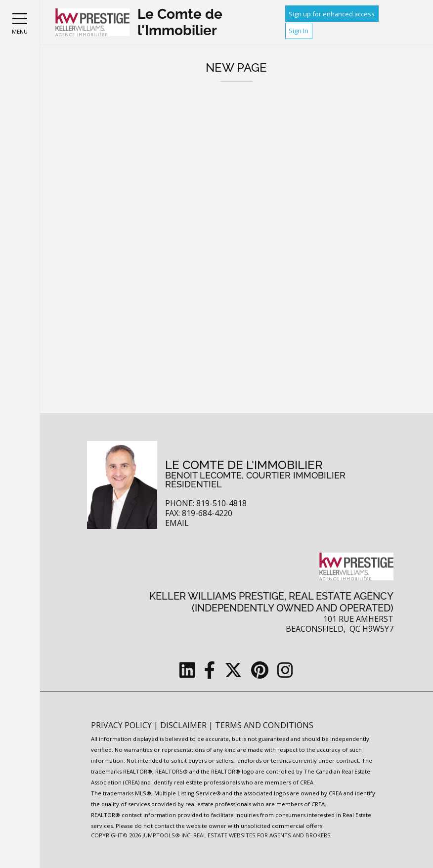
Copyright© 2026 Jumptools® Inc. (141, 835)
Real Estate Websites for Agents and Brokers (262, 835)
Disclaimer (184, 725)
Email (177, 523)
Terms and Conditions (264, 725)
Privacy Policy (122, 725)
